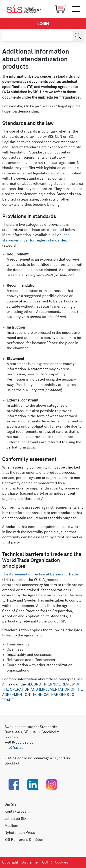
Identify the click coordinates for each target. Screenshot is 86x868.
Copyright (10, 862)
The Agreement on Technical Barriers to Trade (40, 574)
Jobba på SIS (15, 819)
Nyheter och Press (20, 833)
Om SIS (11, 805)
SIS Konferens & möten (24, 840)
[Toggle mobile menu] (76, 9)
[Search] (78, 36)
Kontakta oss (15, 812)
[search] (37, 36)
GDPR (47, 862)
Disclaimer (30, 862)
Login (43, 24)
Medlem (11, 826)
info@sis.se (14, 748)
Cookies (62, 862)
